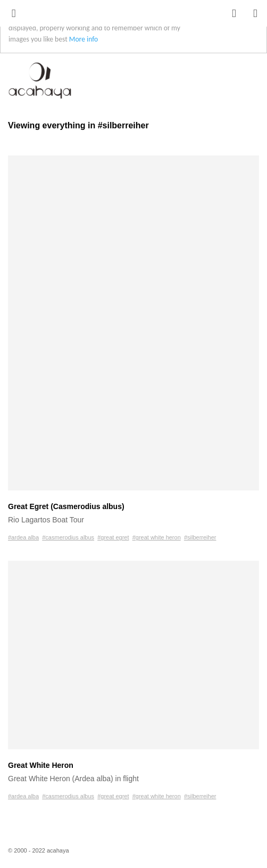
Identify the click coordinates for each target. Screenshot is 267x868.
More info (84, 39)
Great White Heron (41, 765)
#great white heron (157, 537)
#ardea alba (23, 537)
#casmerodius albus (68, 537)
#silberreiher (200, 537)
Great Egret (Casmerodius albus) (66, 506)
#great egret (113, 537)
